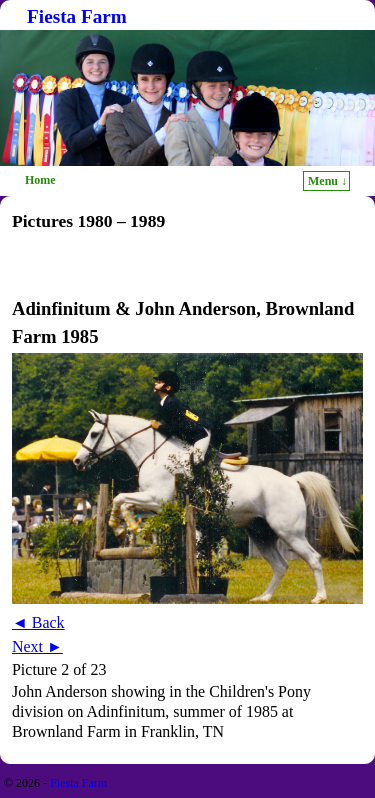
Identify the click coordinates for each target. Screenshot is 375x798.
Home (40, 180)
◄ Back (38, 622)
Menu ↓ (327, 181)
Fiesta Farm (77, 16)
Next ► (37, 646)
